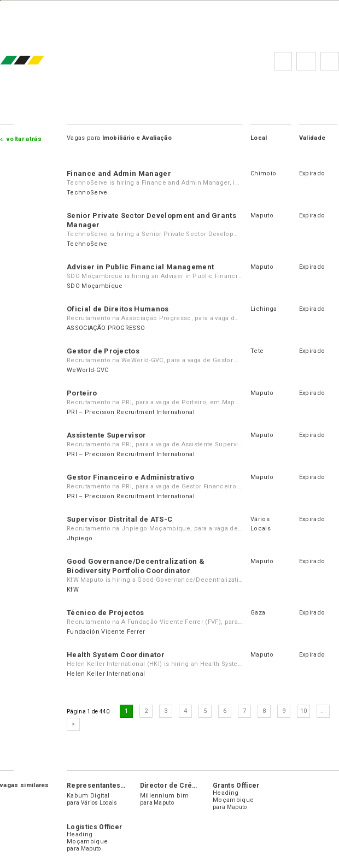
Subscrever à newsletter (330, 61)
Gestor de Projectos (103, 351)
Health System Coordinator (116, 655)
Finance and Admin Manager (119, 173)
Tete (257, 351)
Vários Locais (99, 803)
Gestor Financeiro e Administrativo (130, 477)
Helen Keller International (106, 674)
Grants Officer (236, 786)
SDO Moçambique (95, 286)
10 (304, 711)
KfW (73, 590)
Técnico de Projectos (105, 613)
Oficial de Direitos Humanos (118, 309)
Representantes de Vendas (112, 786)
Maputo (262, 215)
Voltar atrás (24, 139)
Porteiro (82, 393)
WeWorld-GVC (88, 370)
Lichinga (264, 309)
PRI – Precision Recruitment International (131, 412)
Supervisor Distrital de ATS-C (119, 519)
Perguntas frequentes (306, 61)
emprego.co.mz (38, 61)
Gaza (258, 613)
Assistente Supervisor (107, 435)
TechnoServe (87, 193)
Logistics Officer (94, 827)
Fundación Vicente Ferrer (106, 632)
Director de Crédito (173, 786)
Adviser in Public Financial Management (140, 267)
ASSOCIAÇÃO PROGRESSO (106, 328)
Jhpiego (80, 538)
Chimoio (263, 173)
